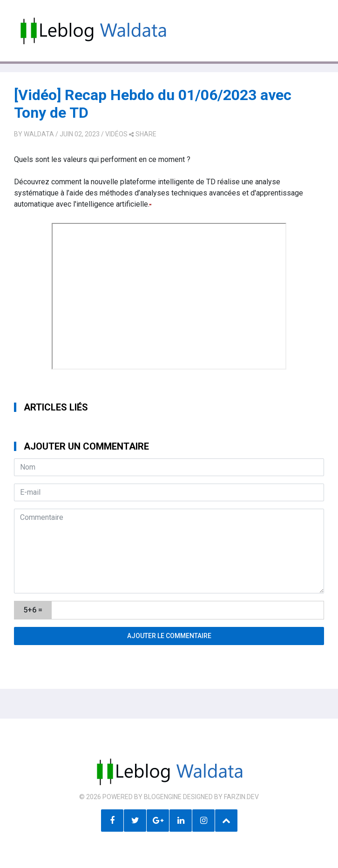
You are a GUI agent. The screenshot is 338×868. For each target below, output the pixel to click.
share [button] (143, 134)
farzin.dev (241, 797)
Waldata (39, 134)
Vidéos (116, 134)
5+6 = (33, 610)
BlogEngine (163, 797)
